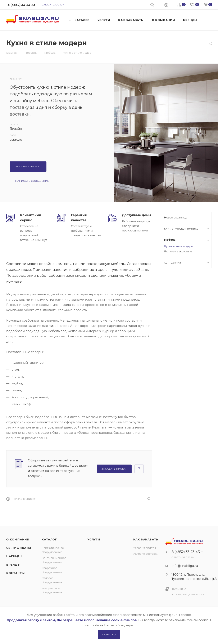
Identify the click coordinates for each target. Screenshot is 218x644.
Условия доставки (146, 554)
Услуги (94, 539)
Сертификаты (19, 548)
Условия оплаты (145, 548)
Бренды (13, 565)
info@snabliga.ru (185, 566)
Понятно (109, 635)
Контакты (15, 573)
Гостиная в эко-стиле (178, 251)
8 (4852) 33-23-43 (186, 552)
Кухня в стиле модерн (178, 246)
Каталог (49, 539)
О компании (18, 539)
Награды (14, 556)
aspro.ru (16, 140)
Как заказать (146, 539)
